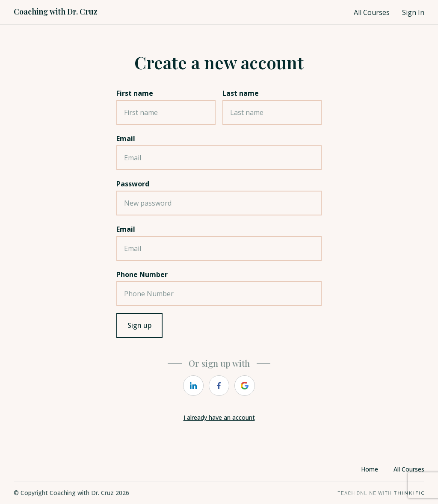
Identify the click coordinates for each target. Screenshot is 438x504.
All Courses (372, 12)
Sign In (413, 12)
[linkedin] (193, 386)
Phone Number (142, 274)
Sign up (139, 325)
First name (135, 93)
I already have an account (219, 417)
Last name (241, 93)
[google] (245, 386)
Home (370, 469)
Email (126, 139)
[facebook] (219, 386)
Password (133, 184)
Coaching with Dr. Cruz (56, 12)
